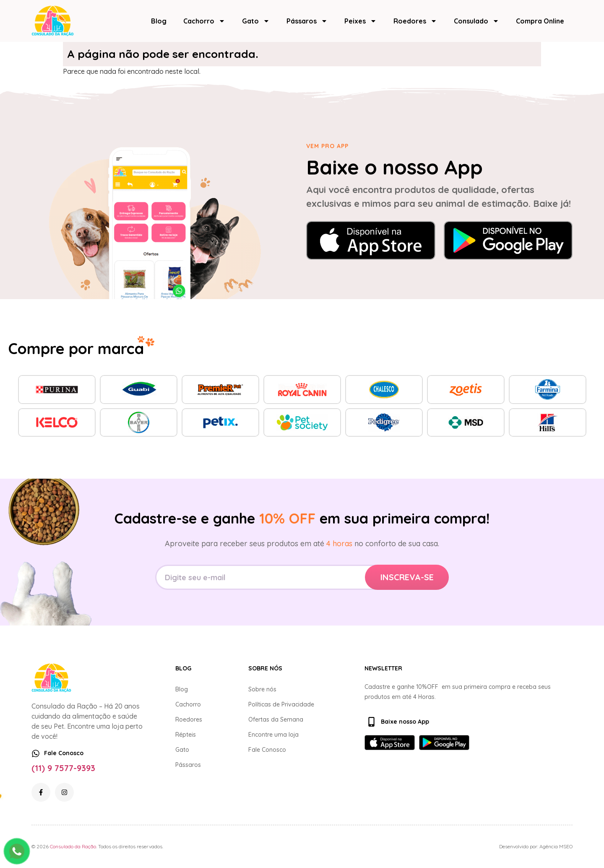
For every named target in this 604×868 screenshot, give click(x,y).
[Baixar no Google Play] (508, 240)
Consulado (476, 21)
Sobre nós (262, 689)
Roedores (415, 21)
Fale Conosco (267, 750)
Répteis (186, 735)
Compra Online (540, 21)
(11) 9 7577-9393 (63, 768)
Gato (256, 21)
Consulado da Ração (73, 846)
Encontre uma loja (273, 735)
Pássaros (307, 21)
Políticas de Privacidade (281, 704)
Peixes (361, 21)
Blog (159, 21)
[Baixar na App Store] (371, 240)
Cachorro (204, 21)
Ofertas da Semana (276, 719)
